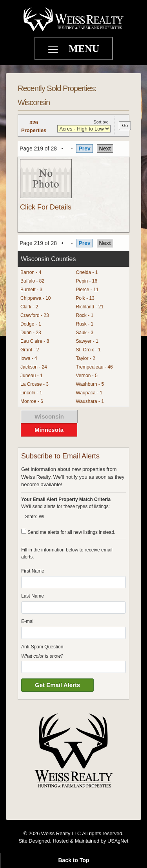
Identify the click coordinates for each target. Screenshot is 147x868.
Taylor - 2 (86, 358)
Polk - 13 (85, 298)
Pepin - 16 (87, 281)
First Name (33, 571)
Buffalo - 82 (32, 281)
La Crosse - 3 (34, 384)
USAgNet (118, 841)
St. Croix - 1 (88, 350)
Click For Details (46, 207)
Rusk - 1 (85, 324)
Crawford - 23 (35, 315)
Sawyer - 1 (87, 341)
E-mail (28, 621)
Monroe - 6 (32, 401)
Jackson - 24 (34, 367)
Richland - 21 (90, 307)
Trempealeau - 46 (94, 367)
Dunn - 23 (31, 333)
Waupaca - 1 (89, 393)
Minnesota (49, 430)
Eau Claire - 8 (35, 341)
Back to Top (73, 860)
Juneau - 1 (32, 376)
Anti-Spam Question (42, 647)
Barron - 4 (31, 272)
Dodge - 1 (31, 324)
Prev (84, 149)
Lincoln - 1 (31, 393)
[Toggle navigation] (54, 50)
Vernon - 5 (87, 376)
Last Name (33, 596)
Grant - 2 (30, 350)
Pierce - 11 (87, 290)
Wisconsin (49, 416)
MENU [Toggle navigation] (84, 49)
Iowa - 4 (29, 358)
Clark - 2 (29, 307)
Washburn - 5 (90, 384)
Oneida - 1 (87, 272)
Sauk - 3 (85, 333)
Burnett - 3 (31, 290)
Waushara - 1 (90, 401)
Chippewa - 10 (35, 298)
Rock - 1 (85, 315)
